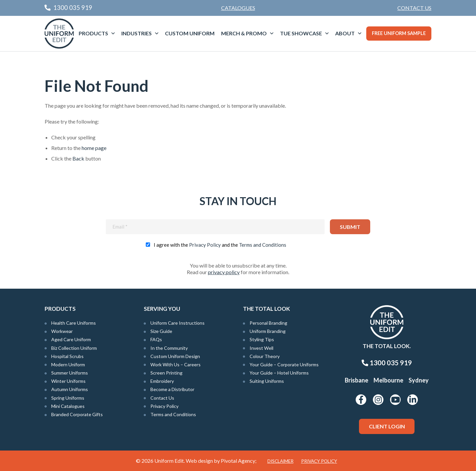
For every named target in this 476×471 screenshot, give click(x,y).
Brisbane (357, 380)
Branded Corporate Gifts (77, 414)
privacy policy (224, 272)
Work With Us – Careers (176, 364)
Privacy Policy (205, 245)
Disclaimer (280, 461)
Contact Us (414, 8)
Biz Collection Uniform (74, 348)
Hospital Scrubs (67, 356)
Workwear (62, 331)
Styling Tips (262, 339)
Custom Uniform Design (175, 356)
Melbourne (388, 380)
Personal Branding (268, 323)
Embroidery (162, 381)
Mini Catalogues (68, 406)
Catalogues (238, 8)
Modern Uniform (68, 364)
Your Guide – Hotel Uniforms (279, 373)
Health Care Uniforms (74, 323)
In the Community (169, 348)
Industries (137, 33)
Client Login (387, 426)
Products (93, 33)
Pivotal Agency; (239, 461)
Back (78, 158)
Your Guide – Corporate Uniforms (284, 364)
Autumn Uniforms (70, 389)
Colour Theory (265, 356)
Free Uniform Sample (399, 33)
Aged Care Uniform (71, 339)
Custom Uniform (190, 33)
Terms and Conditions (263, 245)
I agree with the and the (220, 245)
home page (94, 148)
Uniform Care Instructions (178, 323)
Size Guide (161, 331)
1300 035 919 (387, 363)
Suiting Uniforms (267, 381)
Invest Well (261, 348)
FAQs (156, 339)
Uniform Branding (268, 331)
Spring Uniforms (68, 398)
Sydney (419, 380)
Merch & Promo (244, 33)
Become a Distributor (172, 389)
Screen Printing (166, 373)
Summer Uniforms (70, 373)
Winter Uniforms (68, 381)
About (345, 33)
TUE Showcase (301, 33)
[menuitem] (414, 8)
